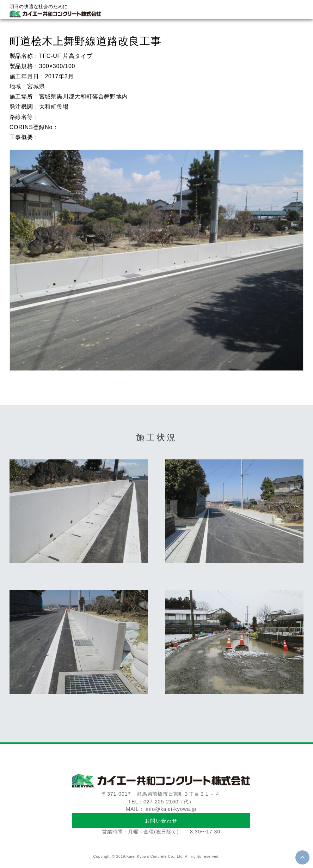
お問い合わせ (161, 821)
